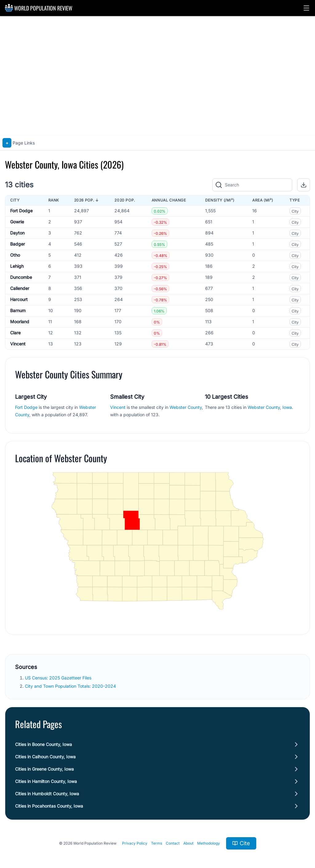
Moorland (20, 322)
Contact (173, 843)
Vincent (18, 344)
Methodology (209, 843)
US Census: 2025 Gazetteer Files (59, 678)
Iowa (287, 407)
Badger (18, 244)
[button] (306, 8)
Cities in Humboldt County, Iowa (47, 794)
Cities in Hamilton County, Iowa (46, 781)
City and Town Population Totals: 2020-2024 (71, 686)
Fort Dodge (21, 211)
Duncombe (21, 277)
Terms (157, 843)
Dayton (17, 233)
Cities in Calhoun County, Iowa (45, 757)
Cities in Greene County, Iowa (44, 769)
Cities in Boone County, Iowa (44, 744)
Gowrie (17, 222)
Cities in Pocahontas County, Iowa (49, 806)
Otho (15, 255)
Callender (20, 288)
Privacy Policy (135, 843)
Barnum (18, 310)
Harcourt (19, 299)
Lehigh (17, 266)
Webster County (186, 407)
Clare (15, 333)
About (188, 843)
